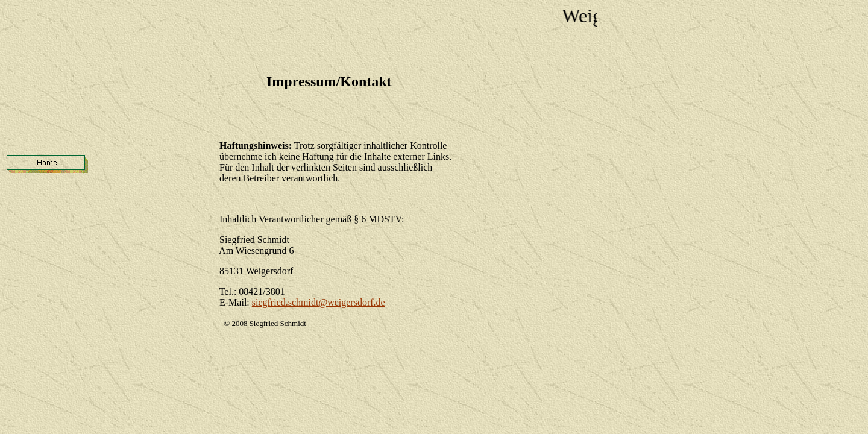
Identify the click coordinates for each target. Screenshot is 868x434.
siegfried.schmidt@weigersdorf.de (319, 302)
